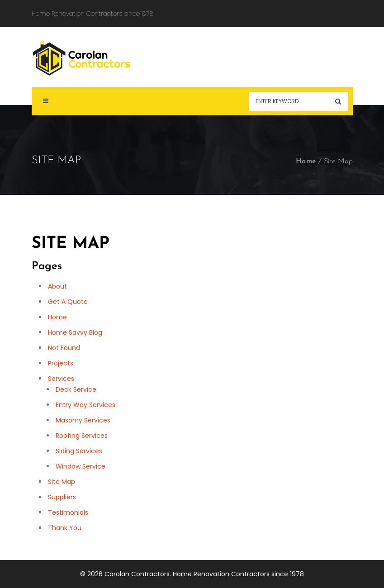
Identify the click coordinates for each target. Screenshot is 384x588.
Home (306, 161)
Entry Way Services (85, 405)
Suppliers (62, 497)
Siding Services (79, 451)
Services (61, 379)
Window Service (81, 466)
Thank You (65, 528)
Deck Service (76, 389)
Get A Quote (68, 302)
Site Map (62, 482)
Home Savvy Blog (75, 332)
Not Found (64, 348)
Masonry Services (83, 420)
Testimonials (68, 512)
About (57, 286)
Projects (61, 363)
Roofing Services (82, 436)
